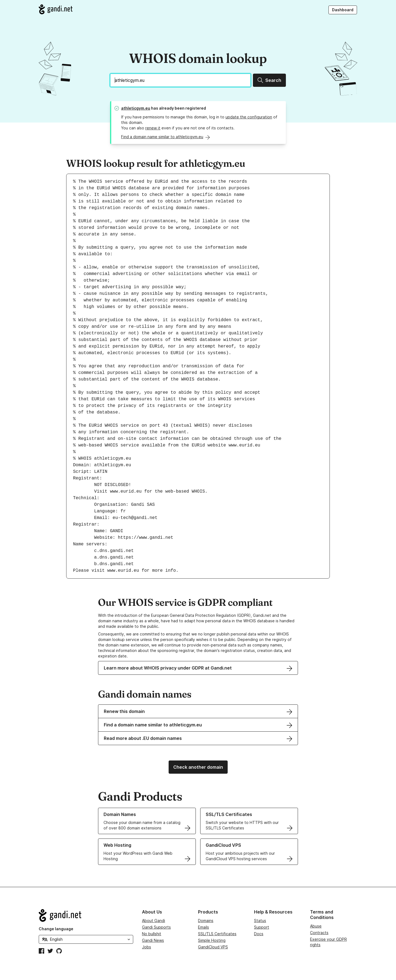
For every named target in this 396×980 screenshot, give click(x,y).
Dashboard (343, 10)
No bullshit (152, 934)
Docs (259, 934)
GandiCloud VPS (213, 947)
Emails (203, 927)
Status (260, 921)
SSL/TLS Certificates (217, 934)
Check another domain (198, 767)
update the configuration (249, 117)
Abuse (316, 926)
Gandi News (153, 940)
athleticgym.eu (136, 108)
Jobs (147, 947)
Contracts (319, 933)
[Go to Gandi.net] (56, 9)
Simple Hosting (212, 940)
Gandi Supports (156, 927)
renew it (153, 128)
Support (262, 927)
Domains (206, 921)
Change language (56, 929)
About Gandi (154, 921)
